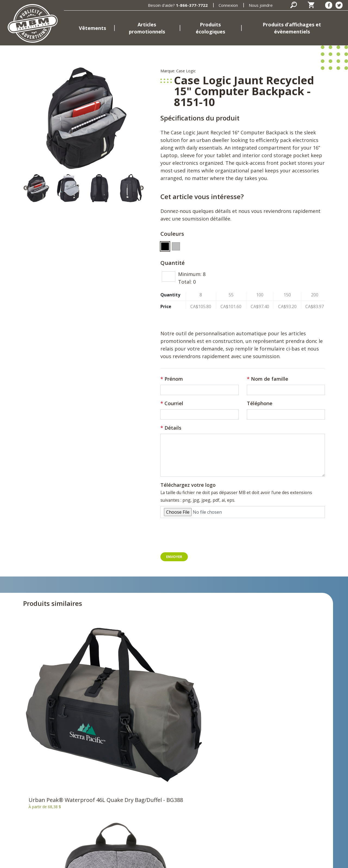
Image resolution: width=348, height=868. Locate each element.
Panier (217, 769)
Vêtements (92, 28)
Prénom (174, 379)
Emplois (118, 824)
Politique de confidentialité (119, 860)
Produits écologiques (210, 28)
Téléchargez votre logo (188, 485)
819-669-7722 (56, 829)
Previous (26, 188)
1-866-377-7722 (192, 5)
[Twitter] (339, 5)
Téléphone (260, 403)
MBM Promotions (128, 807)
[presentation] (202, 537)
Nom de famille (270, 379)
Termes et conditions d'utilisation (185, 860)
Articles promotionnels (147, 28)
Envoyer (175, 557)
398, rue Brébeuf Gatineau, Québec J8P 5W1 (23, 815)
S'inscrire (292, 795)
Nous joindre (261, 5)
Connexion (228, 5)
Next (141, 188)
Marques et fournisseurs (136, 816)
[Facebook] (329, 5)
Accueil (117, 761)
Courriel (174, 403)
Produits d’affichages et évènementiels (292, 28)
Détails (173, 428)
